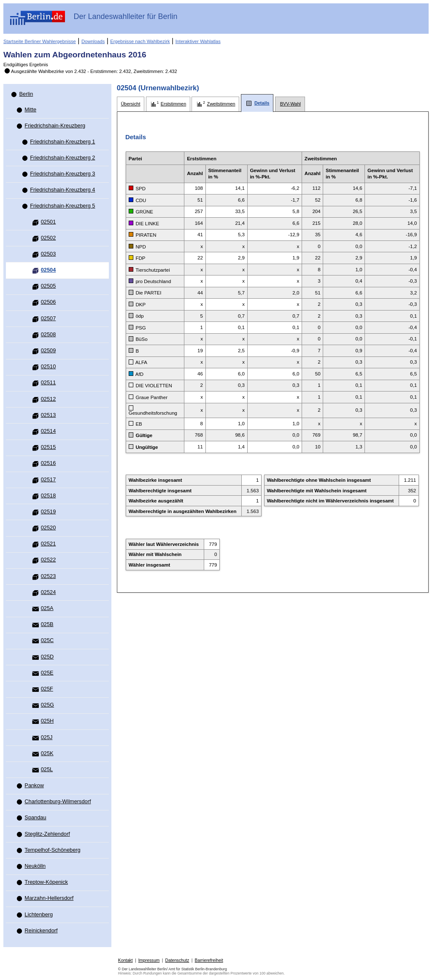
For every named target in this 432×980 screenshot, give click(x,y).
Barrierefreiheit (209, 960)
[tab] (131, 104)
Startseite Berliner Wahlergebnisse (40, 41)
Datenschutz (177, 960)
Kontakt (126, 960)
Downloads (93, 41)
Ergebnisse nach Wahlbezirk (140, 41)
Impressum (149, 960)
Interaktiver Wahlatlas (198, 41)
